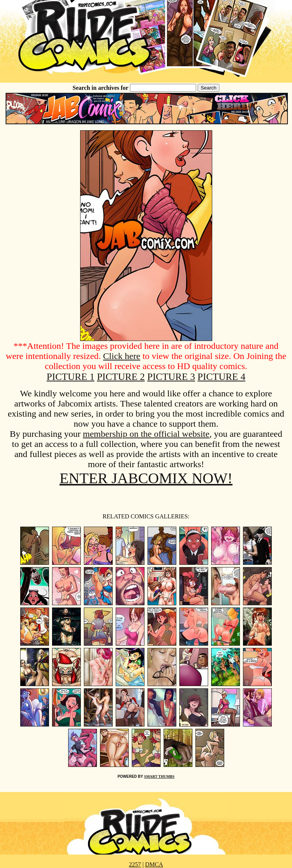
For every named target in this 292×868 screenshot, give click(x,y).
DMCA (154, 864)
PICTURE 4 (222, 377)
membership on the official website (146, 434)
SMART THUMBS (159, 776)
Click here (121, 356)
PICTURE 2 (121, 377)
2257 (135, 864)
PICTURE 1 (71, 377)
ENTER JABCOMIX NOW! (146, 478)
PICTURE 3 (171, 377)
